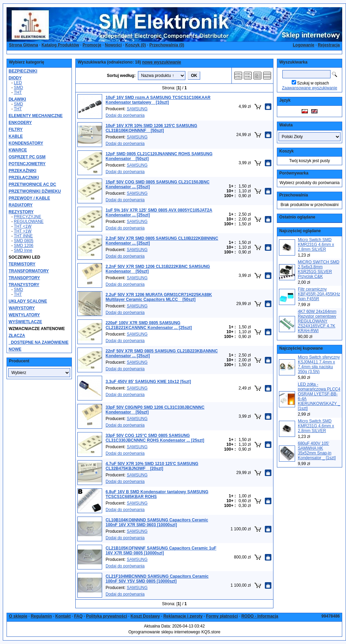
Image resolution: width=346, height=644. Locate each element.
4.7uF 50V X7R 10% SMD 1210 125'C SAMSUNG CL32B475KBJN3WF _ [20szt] (152, 466)
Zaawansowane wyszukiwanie (310, 88)
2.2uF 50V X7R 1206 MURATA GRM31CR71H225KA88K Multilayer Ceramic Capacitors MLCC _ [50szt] (159, 297)
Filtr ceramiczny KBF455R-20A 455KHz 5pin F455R (319, 294)
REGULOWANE (29, 222)
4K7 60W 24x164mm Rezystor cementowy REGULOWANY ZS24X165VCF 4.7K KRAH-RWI (317, 321)
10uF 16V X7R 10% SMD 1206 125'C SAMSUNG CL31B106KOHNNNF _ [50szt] (151, 128)
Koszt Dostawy (145, 616)
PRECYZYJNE (27, 217)
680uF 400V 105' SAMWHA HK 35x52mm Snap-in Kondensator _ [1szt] (317, 451)
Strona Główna (24, 45)
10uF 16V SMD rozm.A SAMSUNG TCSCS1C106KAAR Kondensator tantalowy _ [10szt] (158, 100)
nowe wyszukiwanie (161, 62)
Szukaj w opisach (313, 83)
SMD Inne (23, 250)
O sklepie (18, 616)
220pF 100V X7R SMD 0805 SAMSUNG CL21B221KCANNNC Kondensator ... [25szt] (149, 325)
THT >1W (23, 231)
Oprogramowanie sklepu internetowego (164, 632)
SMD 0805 (24, 241)
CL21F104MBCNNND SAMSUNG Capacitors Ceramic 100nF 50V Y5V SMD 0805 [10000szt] (157, 579)
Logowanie (304, 45)
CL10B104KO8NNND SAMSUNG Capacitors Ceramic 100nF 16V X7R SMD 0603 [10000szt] (157, 522)
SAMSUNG (137, 109)
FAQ (78, 616)
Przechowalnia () (167, 45)
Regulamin (41, 616)
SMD (18, 88)
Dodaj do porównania (125, 115)
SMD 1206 (24, 246)
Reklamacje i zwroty (183, 616)
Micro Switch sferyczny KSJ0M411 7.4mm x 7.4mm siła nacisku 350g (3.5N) (319, 364)
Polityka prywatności (106, 616)
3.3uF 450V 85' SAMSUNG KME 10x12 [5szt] (148, 382)
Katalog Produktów (60, 45)
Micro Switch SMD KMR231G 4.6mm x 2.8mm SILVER (316, 245)
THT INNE (23, 236)
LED (18, 83)
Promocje (92, 45)
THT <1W (23, 226)
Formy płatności (222, 616)
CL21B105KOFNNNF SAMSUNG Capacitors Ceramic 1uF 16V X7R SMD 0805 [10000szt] (161, 551)
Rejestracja (329, 45)
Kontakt (63, 616)
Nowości (113, 45)
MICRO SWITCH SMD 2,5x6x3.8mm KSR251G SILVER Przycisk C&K (319, 269)
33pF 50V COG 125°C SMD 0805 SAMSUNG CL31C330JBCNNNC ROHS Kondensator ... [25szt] (155, 438)
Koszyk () (136, 45)
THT (18, 92)
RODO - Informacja (260, 616)
